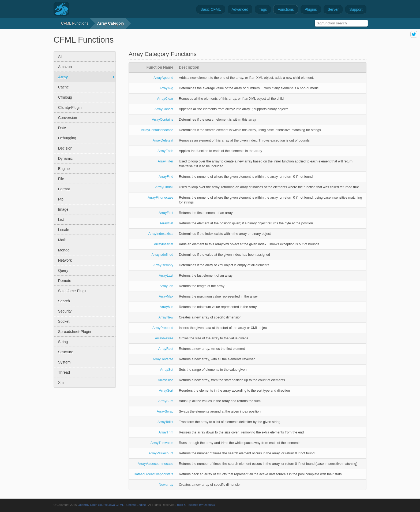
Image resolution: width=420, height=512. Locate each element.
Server (333, 9)
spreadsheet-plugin (75, 332)
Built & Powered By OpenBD (196, 505)
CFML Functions (75, 23)
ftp (61, 199)
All (60, 57)
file (61, 179)
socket (64, 321)
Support (356, 9)
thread (64, 372)
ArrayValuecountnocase (155, 464)
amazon (65, 67)
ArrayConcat (164, 109)
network (65, 260)
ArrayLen (166, 286)
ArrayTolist (165, 422)
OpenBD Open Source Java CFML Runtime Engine (112, 505)
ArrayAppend (163, 78)
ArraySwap (165, 411)
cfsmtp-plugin (70, 107)
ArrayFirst (166, 213)
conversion (68, 118)
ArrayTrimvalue (162, 443)
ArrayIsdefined (162, 255)
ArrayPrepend (163, 328)
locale (64, 230)
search (64, 301)
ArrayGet (166, 223)
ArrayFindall (164, 187)
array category (111, 23)
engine (64, 169)
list (61, 220)
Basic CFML (211, 9)
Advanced (240, 9)
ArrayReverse (163, 359)
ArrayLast (166, 276)
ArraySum (166, 401)
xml (61, 383)
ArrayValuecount (161, 453)
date (62, 128)
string (63, 342)
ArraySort (166, 391)
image (63, 209)
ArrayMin (166, 307)
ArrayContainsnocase (157, 130)
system (64, 362)
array (63, 77)
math (62, 240)
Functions (286, 9)
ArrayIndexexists (161, 234)
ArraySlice (165, 380)
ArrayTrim (166, 432)
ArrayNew (166, 317)
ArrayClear (165, 99)
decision (65, 148)
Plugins (311, 9)
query (63, 270)
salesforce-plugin (73, 291)
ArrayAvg (166, 88)
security (65, 311)
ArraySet (167, 370)
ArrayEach (165, 151)
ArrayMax (166, 296)
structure (66, 352)
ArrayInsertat (164, 244)
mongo (64, 250)
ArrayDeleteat (163, 140)
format (64, 189)
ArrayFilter (166, 161)
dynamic (65, 158)
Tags (263, 9)
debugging (67, 138)
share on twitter (414, 34)
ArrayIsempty (163, 265)
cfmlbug (65, 97)
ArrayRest (166, 349)
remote (65, 281)
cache (63, 87)
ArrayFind (166, 177)
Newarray (166, 485)
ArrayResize (164, 338)
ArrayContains (163, 120)
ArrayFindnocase (161, 198)
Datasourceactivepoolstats (153, 474)
